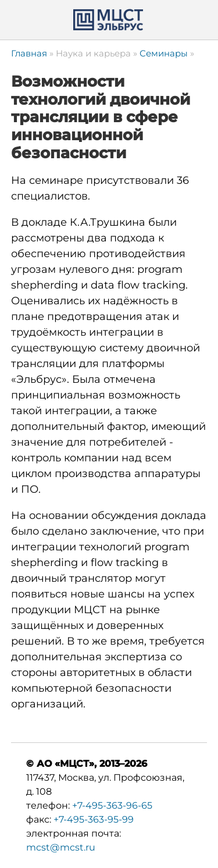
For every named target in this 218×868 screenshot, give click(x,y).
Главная (29, 53)
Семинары (164, 53)
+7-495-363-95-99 (94, 819)
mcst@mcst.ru (61, 847)
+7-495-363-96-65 (112, 805)
